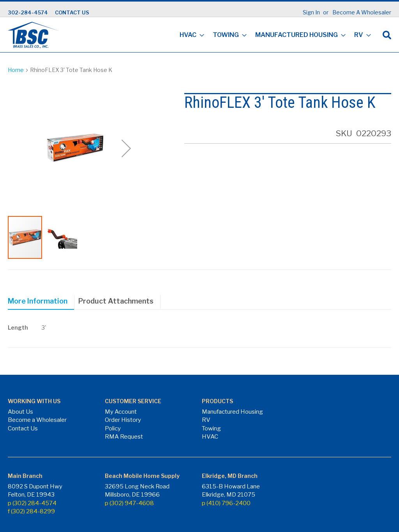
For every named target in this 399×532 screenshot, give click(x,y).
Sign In (311, 12)
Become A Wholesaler (362, 12)
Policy (113, 428)
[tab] (41, 302)
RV (206, 420)
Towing (211, 428)
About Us (20, 412)
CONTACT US (72, 12)
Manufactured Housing (232, 412)
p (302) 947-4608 (129, 503)
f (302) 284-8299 (31, 511)
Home (16, 70)
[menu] (273, 36)
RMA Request (124, 437)
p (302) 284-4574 (32, 503)
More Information (38, 301)
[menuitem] (190, 36)
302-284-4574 (28, 12)
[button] (126, 148)
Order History (123, 420)
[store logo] (33, 35)
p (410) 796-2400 (226, 503)
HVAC (210, 437)
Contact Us (23, 428)
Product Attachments (116, 301)
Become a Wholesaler (37, 420)
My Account (121, 412)
